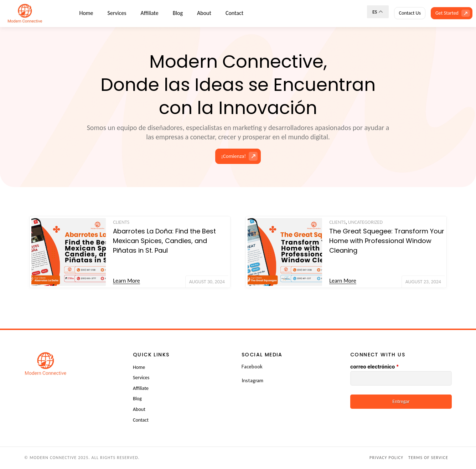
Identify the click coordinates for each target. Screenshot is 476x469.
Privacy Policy (386, 458)
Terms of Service (428, 458)
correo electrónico (374, 367)
